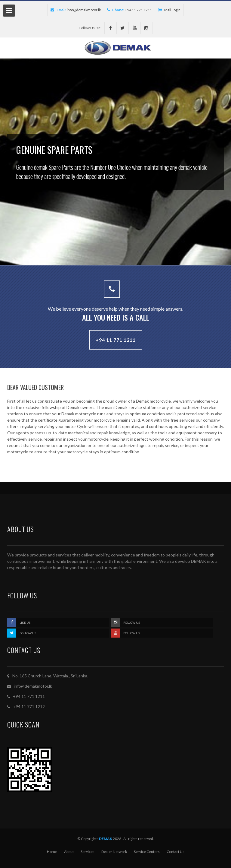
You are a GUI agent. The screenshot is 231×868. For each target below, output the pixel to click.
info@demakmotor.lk (84, 10)
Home (52, 852)
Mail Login (169, 10)
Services (88, 852)
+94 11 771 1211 (116, 340)
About (69, 852)
